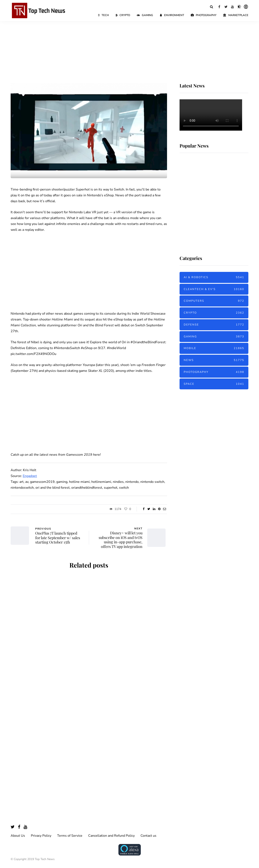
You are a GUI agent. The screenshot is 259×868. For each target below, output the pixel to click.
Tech (104, 15)
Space (214, 384)
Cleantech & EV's (214, 289)
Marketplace (236, 15)
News (214, 360)
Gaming (145, 15)
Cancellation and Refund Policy (111, 836)
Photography (204, 15)
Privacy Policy (41, 836)
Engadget (30, 476)
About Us (18, 836)
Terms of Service (70, 836)
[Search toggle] (211, 7)
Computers (214, 301)
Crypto (123, 15)
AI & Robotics (214, 277)
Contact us (148, 836)
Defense (214, 325)
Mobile (214, 348)
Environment (172, 15)
